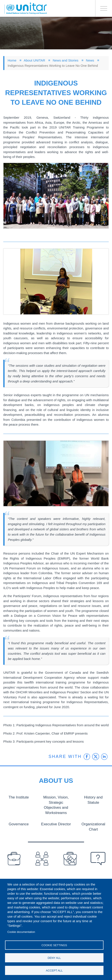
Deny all (54, 958)
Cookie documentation (21, 932)
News (90, 60)
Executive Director (56, 824)
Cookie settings (54, 945)
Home (12, 60)
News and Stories (65, 60)
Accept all (54, 971)
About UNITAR (34, 60)
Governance (19, 824)
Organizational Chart (93, 826)
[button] (56, 196)
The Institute (19, 797)
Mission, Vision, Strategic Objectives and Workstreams (56, 805)
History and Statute (93, 797)
